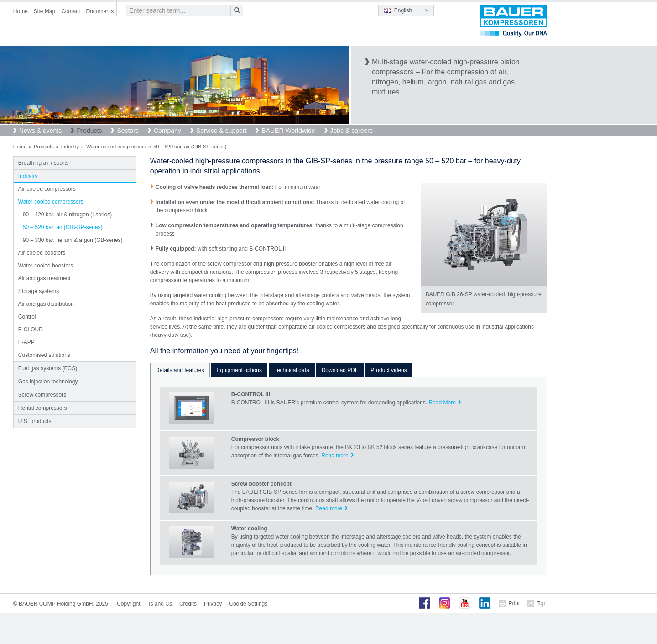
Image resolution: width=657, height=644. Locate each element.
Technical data (292, 370)
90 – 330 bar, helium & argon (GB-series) (73, 240)
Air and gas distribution (46, 304)
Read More (442, 403)
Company (167, 131)
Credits (188, 604)
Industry (70, 147)
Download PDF (340, 370)
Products (89, 131)
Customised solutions (44, 355)
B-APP (26, 342)
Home (21, 11)
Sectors (128, 131)
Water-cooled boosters (46, 266)
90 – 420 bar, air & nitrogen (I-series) (67, 215)
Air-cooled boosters (42, 253)
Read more (335, 456)
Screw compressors (42, 395)
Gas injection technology (48, 382)
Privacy (213, 604)
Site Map (44, 11)
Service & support (222, 131)
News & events (40, 131)
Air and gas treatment (44, 278)
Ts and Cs (160, 604)
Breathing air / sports (44, 163)
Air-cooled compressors (47, 189)
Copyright (128, 604)
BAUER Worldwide (288, 131)
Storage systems (39, 291)
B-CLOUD (31, 330)
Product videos (388, 370)
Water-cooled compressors (116, 147)
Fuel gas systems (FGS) (48, 368)
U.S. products (35, 421)
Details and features (180, 370)
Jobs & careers (352, 131)
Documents (100, 11)
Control (27, 317)
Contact (70, 11)
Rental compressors (43, 408)
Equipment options (239, 370)
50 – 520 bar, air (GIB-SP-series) (63, 227)
